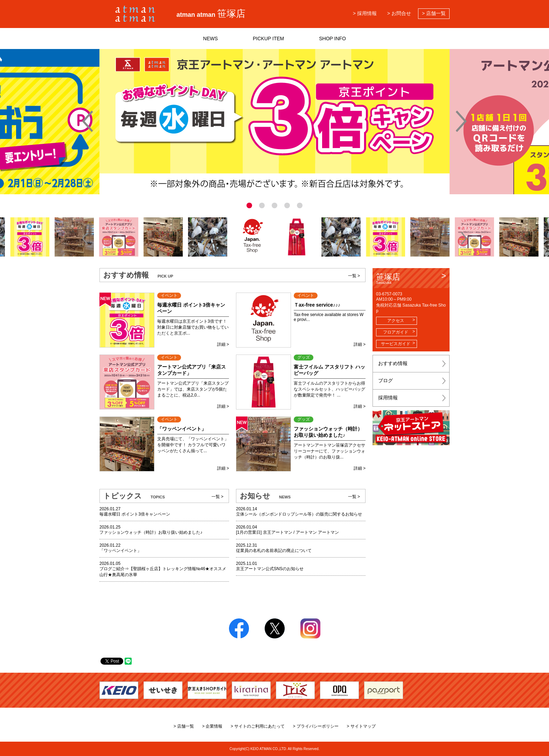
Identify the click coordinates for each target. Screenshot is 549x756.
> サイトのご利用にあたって (258, 726)
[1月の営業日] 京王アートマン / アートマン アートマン (287, 532)
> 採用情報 (365, 13)
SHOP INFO (332, 38)
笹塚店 (411, 278)
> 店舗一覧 (434, 13)
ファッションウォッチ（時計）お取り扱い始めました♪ (151, 532)
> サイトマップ (361, 726)
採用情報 (388, 398)
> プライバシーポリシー (316, 726)
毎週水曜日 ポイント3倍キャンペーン (135, 514)
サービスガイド (396, 344)
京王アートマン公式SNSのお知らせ (270, 569)
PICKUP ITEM (268, 38)
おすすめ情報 (393, 363)
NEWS (210, 38)
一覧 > (354, 276)
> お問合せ (399, 13)
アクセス (396, 321)
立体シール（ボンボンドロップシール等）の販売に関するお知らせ (299, 514)
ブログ (385, 380)
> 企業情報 (212, 726)
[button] (85, 238)
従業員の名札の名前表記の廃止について (274, 551)
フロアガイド (396, 332)
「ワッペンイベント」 (120, 551)
